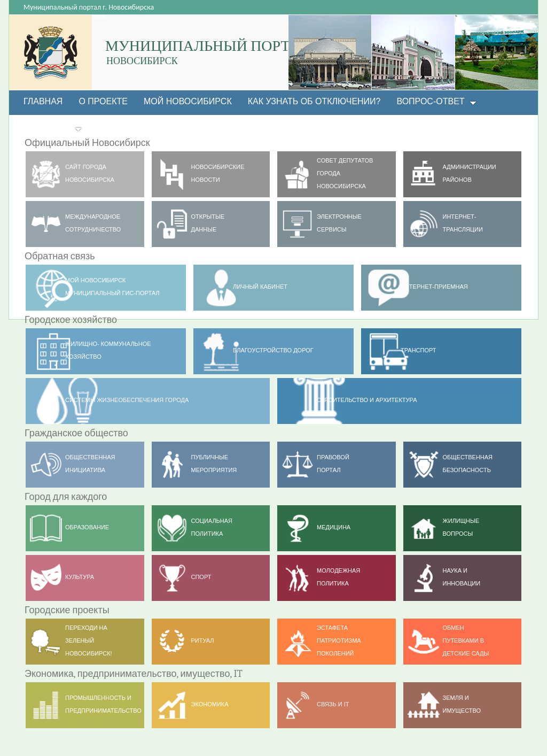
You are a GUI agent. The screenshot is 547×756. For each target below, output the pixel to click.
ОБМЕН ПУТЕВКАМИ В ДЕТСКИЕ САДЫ (466, 641)
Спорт (201, 577)
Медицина (334, 527)
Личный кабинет (260, 287)
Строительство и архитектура (367, 400)
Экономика (210, 704)
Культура (80, 577)
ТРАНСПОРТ (419, 350)
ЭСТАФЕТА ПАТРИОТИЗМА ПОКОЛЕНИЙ (339, 641)
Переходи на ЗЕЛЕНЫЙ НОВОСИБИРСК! (89, 641)
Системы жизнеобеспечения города (127, 400)
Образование (87, 527)
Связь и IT (333, 704)
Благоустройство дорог (273, 350)
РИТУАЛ (203, 641)
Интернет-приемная (434, 287)
